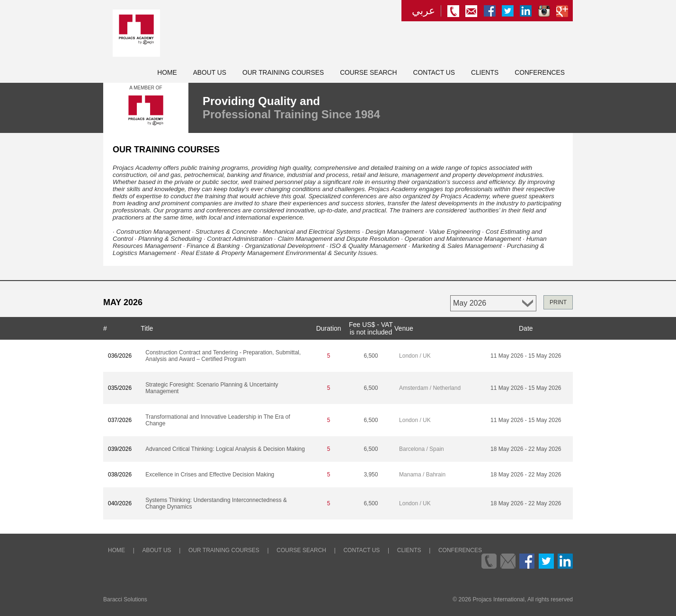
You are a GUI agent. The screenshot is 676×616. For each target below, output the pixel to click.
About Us (210, 73)
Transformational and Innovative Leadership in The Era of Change (218, 420)
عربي (423, 11)
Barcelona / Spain (422, 449)
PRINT (558, 302)
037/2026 (120, 420)
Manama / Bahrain (422, 475)
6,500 (371, 356)
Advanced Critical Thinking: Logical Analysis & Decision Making (225, 449)
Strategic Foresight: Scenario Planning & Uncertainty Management (212, 388)
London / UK (415, 356)
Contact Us (434, 73)
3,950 (371, 475)
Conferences (540, 73)
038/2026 (120, 475)
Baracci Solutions (125, 599)
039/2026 (120, 449)
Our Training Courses (283, 73)
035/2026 (120, 388)
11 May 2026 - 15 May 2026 (526, 356)
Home (167, 73)
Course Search (368, 73)
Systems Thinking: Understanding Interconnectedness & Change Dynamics (216, 503)
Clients (485, 73)
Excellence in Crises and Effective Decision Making (210, 475)
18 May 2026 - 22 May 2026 (526, 449)
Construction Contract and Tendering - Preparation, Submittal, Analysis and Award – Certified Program (223, 356)
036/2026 (120, 356)
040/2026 (120, 503)
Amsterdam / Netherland (430, 388)
